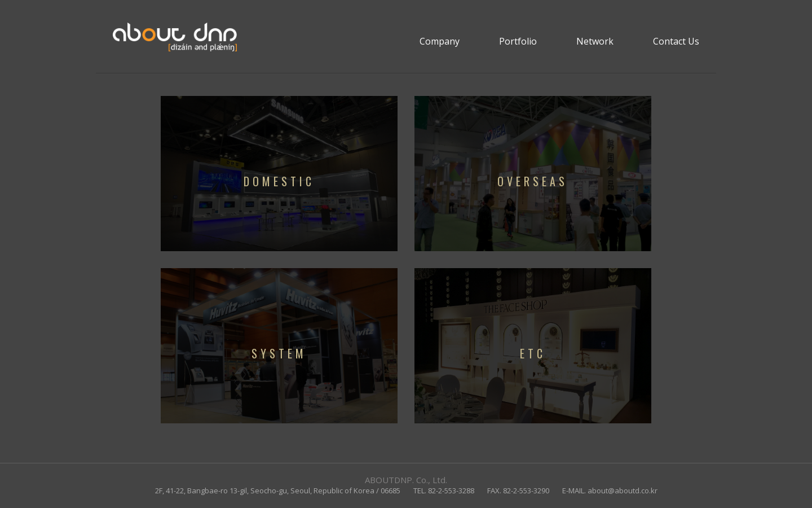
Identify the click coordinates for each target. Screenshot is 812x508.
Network (595, 41)
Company (440, 41)
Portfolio (518, 41)
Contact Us (676, 41)
